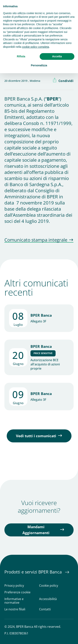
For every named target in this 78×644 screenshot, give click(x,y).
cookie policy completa (36, 47)
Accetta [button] (57, 56)
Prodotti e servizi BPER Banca (34, 572)
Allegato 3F (38, 321)
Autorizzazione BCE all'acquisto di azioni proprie (45, 364)
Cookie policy (49, 586)
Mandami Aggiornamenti (36, 530)
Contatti (45, 609)
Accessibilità (48, 599)
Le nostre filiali (15, 609)
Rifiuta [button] (21, 56)
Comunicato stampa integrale (36, 240)
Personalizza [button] (39, 65)
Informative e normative (14, 601)
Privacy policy (14, 586)
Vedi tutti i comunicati (36, 436)
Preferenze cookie (17, 592)
